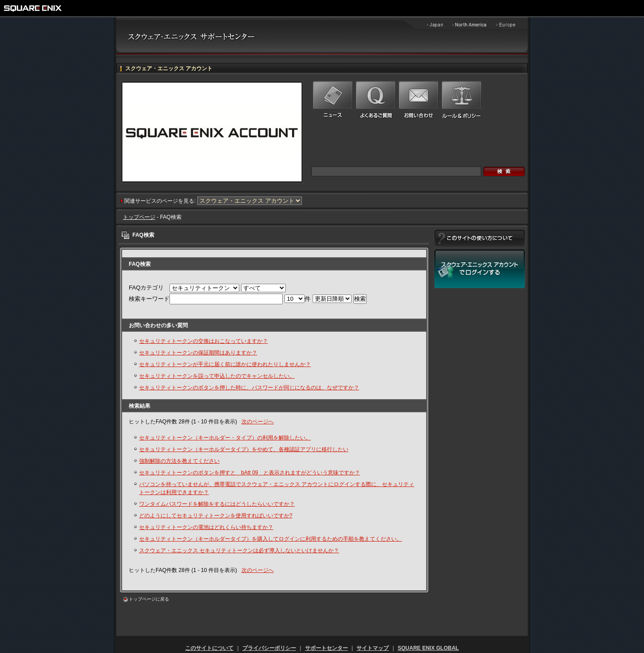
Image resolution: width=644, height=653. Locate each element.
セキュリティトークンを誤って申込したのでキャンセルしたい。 (217, 376)
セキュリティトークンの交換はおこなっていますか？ (203, 341)
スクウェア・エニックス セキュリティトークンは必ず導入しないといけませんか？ (239, 551)
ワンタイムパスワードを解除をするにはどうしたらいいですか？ (217, 504)
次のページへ (258, 422)
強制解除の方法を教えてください (179, 461)
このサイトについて (209, 648)
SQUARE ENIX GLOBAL (428, 648)
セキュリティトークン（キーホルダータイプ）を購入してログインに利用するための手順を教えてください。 (271, 539)
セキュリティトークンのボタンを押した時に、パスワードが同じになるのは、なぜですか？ (249, 388)
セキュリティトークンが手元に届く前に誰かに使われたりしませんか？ (225, 364)
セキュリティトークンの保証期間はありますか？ (198, 353)
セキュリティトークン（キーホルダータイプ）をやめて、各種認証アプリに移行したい (244, 449)
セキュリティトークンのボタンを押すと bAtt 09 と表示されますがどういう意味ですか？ (250, 473)
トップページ (139, 217)
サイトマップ (373, 648)
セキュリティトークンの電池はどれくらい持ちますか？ (206, 527)
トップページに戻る (149, 599)
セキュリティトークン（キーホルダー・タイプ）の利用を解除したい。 (225, 438)
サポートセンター (326, 648)
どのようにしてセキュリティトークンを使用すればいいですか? (216, 516)
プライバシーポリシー (269, 648)
